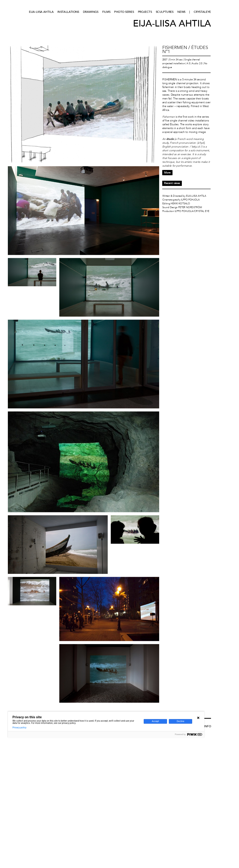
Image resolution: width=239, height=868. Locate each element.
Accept (155, 721)
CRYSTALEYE (202, 12)
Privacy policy (19, 727)
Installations (68, 12)
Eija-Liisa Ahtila (41, 12)
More (167, 172)
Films (106, 12)
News (181, 12)
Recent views (172, 183)
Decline (180, 721)
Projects (145, 12)
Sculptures (165, 12)
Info (207, 726)
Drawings (91, 12)
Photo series (124, 12)
